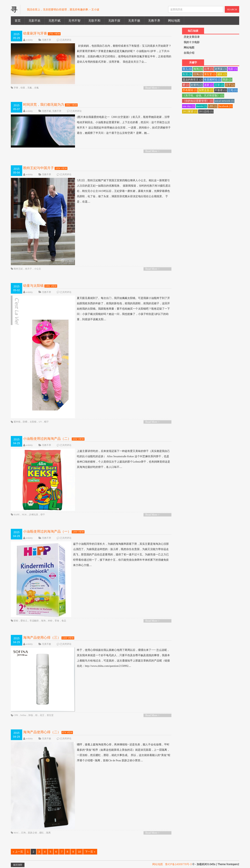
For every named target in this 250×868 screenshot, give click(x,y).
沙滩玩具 (34, 515)
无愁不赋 (54, 21)
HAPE (17, 515)
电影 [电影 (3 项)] (233, 69)
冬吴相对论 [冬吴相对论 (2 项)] (213, 80)
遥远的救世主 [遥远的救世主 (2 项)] (192, 80)
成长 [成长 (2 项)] (222, 74)
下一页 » (90, 852)
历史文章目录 (192, 37)
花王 (42, 715)
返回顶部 (18, 865)
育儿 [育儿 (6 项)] (187, 69)
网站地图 (174, 21)
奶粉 (16, 621)
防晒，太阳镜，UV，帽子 (36, 422)
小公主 (38, 269)
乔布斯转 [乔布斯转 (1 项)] (190, 90)
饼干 (43, 515)
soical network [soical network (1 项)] (224, 101)
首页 (18, 21)
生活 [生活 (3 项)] (187, 74)
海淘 (43, 621)
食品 (64, 621)
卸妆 (31, 715)
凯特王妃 (18, 269)
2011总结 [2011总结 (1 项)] (206, 112)
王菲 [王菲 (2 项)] (219, 85)
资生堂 (50, 715)
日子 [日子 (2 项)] (230, 85)
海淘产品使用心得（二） (42, 732)
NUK (24, 515)
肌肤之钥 (32, 833)
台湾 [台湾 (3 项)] (209, 69)
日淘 (23, 833)
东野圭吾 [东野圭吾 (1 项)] (206, 90)
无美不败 (134, 21)
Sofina (23, 715)
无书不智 (74, 21)
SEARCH (232, 9)
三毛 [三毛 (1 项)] (233, 90)
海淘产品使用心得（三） (42, 638)
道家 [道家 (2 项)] (209, 85)
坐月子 (28, 269)
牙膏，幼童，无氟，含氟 (26, 88)
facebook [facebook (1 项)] (225, 106)
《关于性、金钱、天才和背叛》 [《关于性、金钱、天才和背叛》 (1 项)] (203, 96)
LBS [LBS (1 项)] (213, 106)
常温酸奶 (34, 621)
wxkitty (29, 40)
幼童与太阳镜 (33, 286)
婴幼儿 (24, 621)
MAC (16, 833)
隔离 (48, 833)
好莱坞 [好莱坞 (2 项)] (197, 85)
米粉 (50, 621)
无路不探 (114, 21)
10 (80, 852)
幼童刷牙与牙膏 (35, 33)
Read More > (152, 88)
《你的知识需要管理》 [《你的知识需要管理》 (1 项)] (198, 101)
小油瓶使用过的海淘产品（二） (47, 439)
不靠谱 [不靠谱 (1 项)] (221, 90)
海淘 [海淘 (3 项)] (198, 69)
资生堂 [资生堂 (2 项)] (210, 74)
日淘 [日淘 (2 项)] (198, 74)
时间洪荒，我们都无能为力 (44, 105)
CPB (16, 715)
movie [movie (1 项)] (202, 106)
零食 (57, 621)
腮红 (42, 833)
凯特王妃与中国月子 (39, 168)
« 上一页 (18, 852)
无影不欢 (35, 21)
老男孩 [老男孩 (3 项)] (221, 69)
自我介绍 (189, 53)
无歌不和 (94, 21)
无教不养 (154, 21)
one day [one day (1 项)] (189, 106)
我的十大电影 (192, 42)
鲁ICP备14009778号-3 (178, 864)
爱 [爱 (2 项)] (186, 85)
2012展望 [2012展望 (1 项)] (190, 112)
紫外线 (17, 422)
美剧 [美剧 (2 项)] (227, 80)
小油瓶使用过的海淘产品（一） (47, 531)
